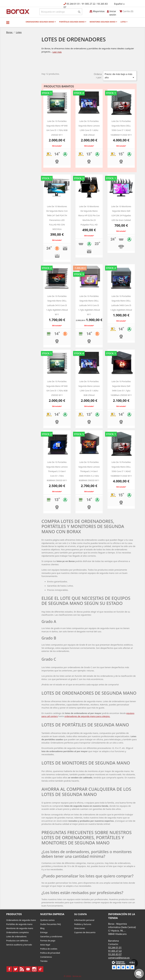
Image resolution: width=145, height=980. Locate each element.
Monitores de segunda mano (20, 928)
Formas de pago (48, 941)
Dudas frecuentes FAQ (51, 924)
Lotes (124, 22)
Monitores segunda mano (103, 22)
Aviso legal (45, 945)
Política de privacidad (50, 953)
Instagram (34, 969)
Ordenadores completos (17, 932)
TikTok (40, 969)
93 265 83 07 (115, 954)
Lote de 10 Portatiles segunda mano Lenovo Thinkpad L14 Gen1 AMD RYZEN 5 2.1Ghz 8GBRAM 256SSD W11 (89, 471)
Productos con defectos (17, 941)
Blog (42, 928)
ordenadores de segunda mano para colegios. (87, 716)
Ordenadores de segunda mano (21, 920)
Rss (22, 969)
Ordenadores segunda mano (41, 22)
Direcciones (80, 928)
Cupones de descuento (85, 932)
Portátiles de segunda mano (19, 924)
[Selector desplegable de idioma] (120, 4)
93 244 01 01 (73, 4)
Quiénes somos (47, 920)
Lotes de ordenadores (16, 936)
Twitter (16, 969)
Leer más (57, 52)
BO (17, 11)
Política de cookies (49, 949)
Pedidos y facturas (83, 924)
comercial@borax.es (119, 958)
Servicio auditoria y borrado (19, 945)
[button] (8, 22)
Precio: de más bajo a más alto (120, 76)
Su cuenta (81, 914)
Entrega (44, 932)
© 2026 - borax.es (72, 976)
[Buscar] (61, 12)
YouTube (28, 969)
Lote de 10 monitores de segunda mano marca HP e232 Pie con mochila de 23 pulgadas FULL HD (89, 216)
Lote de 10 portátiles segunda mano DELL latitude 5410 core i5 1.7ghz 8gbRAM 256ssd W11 (89, 305)
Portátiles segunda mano (73, 22)
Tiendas (44, 961)
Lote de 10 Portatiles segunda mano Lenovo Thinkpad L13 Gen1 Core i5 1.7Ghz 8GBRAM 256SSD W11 (57, 471)
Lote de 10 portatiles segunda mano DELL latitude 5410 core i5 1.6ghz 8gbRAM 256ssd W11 (57, 305)
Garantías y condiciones (51, 936)
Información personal (84, 920)
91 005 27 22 (89, 4)
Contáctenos (46, 957)
